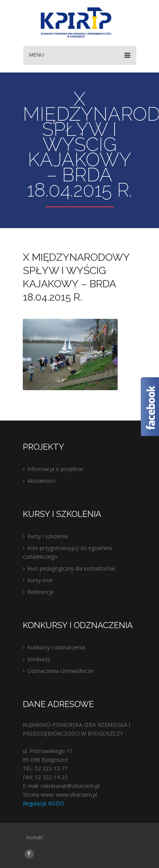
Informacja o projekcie (55, 469)
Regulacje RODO (43, 803)
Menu (80, 55)
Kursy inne (40, 580)
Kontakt (35, 837)
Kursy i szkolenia (48, 536)
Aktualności (41, 481)
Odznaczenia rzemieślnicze (60, 671)
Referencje (41, 592)
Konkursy (39, 659)
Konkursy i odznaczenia (56, 647)
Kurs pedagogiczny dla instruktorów (71, 568)
